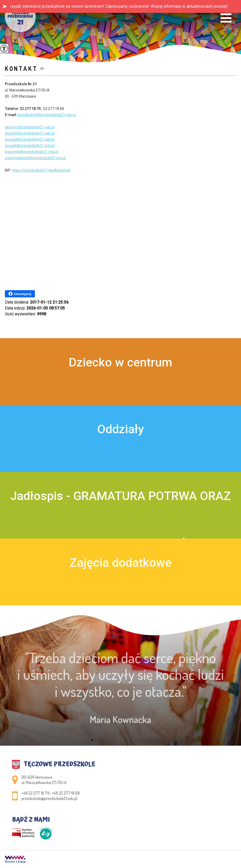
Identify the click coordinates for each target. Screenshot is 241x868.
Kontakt (21, 68)
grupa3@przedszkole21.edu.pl (30, 139)
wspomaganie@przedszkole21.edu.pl (35, 158)
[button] (5, 6)
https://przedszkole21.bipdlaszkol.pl (41, 170)
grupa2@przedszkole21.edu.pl (30, 133)
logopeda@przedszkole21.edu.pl (31, 152)
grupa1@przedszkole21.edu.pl (30, 127)
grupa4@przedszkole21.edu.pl (30, 146)
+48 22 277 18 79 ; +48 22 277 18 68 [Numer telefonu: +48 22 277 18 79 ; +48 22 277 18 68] (51, 793)
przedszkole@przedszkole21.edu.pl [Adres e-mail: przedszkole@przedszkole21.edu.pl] (49, 798)
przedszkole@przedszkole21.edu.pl (47, 115)
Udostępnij (20, 294)
